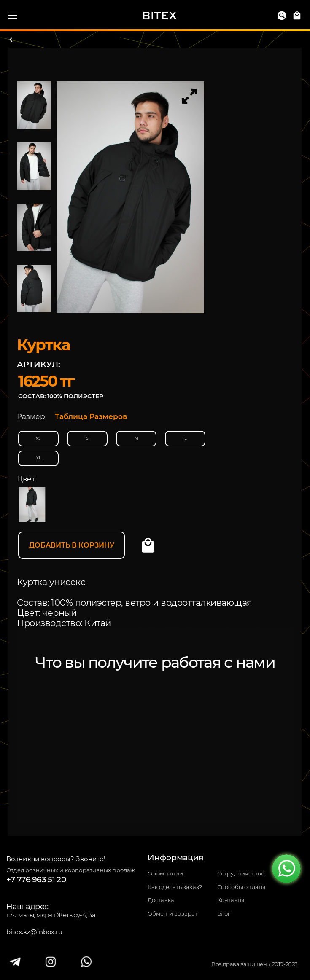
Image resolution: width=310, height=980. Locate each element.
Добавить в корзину (72, 545)
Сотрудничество (241, 874)
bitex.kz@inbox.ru (34, 932)
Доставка (161, 900)
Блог (224, 914)
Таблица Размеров (91, 416)
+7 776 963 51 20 (36, 880)
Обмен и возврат (173, 914)
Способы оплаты (241, 887)
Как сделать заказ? (175, 887)
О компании (166, 874)
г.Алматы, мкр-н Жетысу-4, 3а (51, 915)
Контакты (231, 900)
